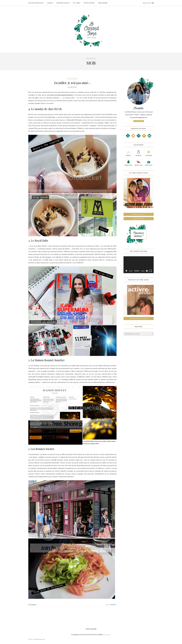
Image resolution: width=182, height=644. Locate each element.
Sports (139, 155)
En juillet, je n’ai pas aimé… (72, 83)
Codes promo (139, 219)
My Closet (77, 3)
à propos (139, 121)
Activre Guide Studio (36, 3)
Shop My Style (139, 214)
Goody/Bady (72, 78)
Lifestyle (149, 164)
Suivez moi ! (107, 635)
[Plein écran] (151, 271)
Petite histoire (89, 3)
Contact (50, 3)
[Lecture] (127, 271)
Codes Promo (103, 3)
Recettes (139, 164)
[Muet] (147, 271)
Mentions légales (63, 3)
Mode (128, 155)
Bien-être (128, 164)
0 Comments (32, 605)
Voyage (149, 155)
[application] (139, 265)
